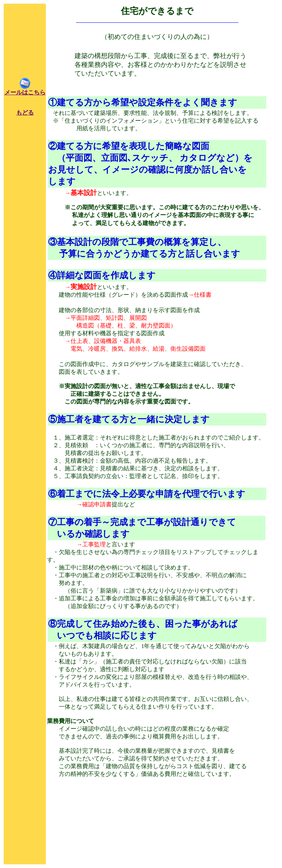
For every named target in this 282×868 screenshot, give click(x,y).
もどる (25, 113)
